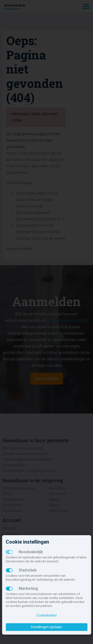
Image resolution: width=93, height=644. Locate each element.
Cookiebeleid (46, 615)
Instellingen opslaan (46, 627)
